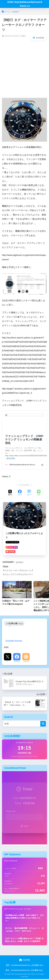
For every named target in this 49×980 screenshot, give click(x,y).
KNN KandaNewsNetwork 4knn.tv (25, 4)
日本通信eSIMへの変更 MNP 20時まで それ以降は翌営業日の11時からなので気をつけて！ (24, 919)
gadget (20, 563)
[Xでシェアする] (10, 494)
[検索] (43, 725)
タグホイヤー (27, 575)
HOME (25, 961)
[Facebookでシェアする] (20, 494)
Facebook (17, 662)
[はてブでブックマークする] (29, 494)
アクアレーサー (12, 571)
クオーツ (27, 571)
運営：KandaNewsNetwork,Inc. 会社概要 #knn (24, 966)
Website (26, 662)
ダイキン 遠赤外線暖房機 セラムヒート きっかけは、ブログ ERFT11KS (24, 930)
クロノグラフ (11, 575)
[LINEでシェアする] (39, 494)
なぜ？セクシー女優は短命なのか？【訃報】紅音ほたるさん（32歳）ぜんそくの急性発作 (24, 941)
